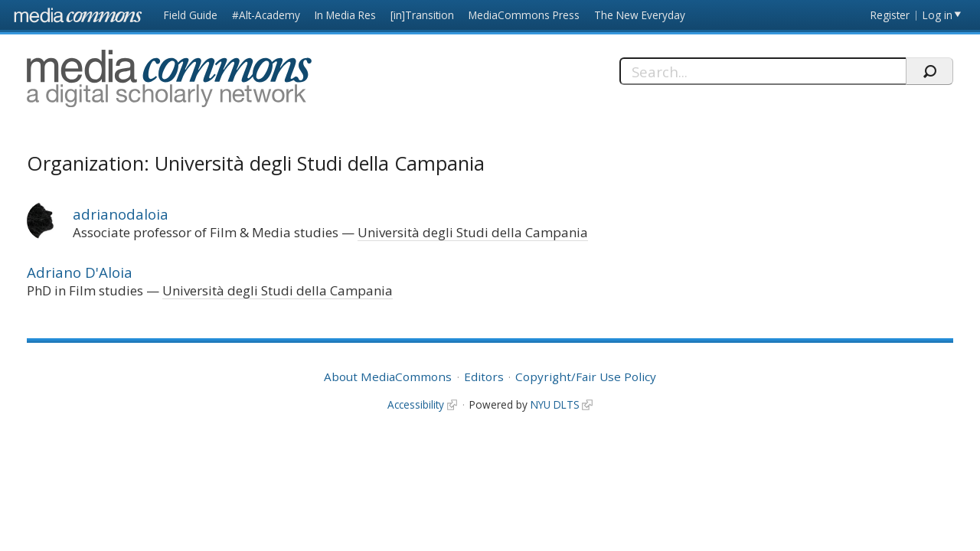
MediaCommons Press (524, 15)
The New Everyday (640, 15)
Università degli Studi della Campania (473, 232)
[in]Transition (422, 15)
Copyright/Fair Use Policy (586, 377)
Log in (938, 15)
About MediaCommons (388, 377)
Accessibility (416, 404)
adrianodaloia (121, 214)
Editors (484, 377)
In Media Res (345, 15)
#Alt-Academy (266, 15)
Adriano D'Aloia (80, 272)
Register (890, 15)
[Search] (763, 71)
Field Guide (191, 15)
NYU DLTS (555, 404)
